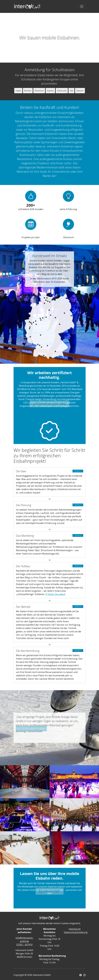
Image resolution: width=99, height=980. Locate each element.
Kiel (71, 91)
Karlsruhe (62, 91)
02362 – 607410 (24, 945)
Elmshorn (39, 91)
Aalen (18, 91)
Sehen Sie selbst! (55, 594)
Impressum (75, 929)
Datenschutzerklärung (76, 932)
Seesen (80, 91)
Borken (28, 91)
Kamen (50, 91)
